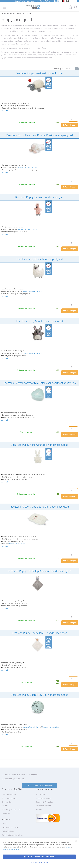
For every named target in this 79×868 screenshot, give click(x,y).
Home (4, 13)
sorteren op (57, 69)
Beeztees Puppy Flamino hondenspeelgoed (40, 197)
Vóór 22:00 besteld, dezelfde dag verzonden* (21, 775)
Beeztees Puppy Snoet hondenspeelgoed (40, 321)
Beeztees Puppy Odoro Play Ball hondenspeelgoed (40, 695)
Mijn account (40, 794)
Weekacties (6, 813)
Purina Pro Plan (8, 831)
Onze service (7, 802)
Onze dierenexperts (9, 798)
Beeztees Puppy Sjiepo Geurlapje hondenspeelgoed (40, 507)
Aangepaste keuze (39, 862)
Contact (5, 806)
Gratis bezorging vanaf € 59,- (15, 779)
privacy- (68, 847)
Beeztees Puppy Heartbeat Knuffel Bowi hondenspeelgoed (39, 135)
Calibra (4, 824)
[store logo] (33, 7)
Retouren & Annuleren (44, 806)
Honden (12, 13)
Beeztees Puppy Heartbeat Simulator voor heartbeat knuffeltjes (39, 383)
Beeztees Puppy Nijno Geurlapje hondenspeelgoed (40, 445)
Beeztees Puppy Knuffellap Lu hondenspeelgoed (40, 633)
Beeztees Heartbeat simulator (27, 167)
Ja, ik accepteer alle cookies (39, 857)
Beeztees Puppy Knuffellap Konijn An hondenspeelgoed (40, 571)
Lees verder (5, 111)
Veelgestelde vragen (43, 798)
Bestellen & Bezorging (44, 802)
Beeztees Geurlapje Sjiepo (51, 727)
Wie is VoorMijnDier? (10, 794)
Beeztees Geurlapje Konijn (31, 727)
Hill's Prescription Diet (10, 827)
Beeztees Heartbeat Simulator (27, 229)
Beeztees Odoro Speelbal (18, 544)
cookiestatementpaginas (11, 849)
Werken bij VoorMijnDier (11, 810)
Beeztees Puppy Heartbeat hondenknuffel (39, 73)
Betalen (39, 810)
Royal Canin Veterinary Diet (12, 835)
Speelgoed (21, 13)
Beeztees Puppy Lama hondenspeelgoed (39, 259)
